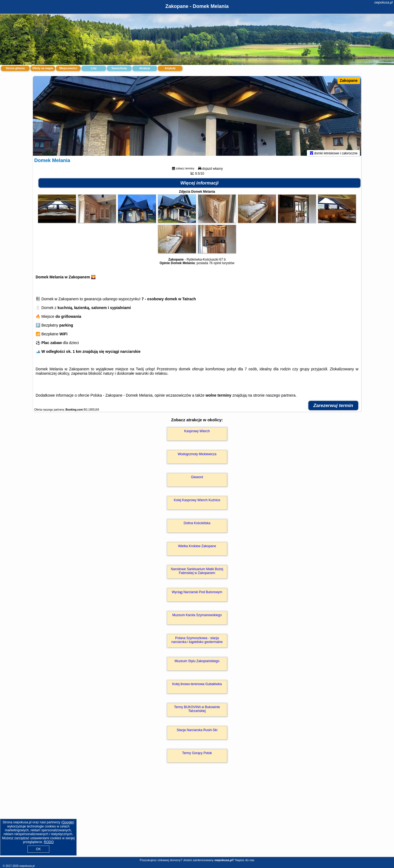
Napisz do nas (245, 860)
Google (68, 822)
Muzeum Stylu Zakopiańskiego (197, 664)
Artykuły (170, 68)
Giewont (197, 480)
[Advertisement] (197, 817)
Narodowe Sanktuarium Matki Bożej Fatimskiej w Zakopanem (197, 573)
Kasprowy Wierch (197, 434)
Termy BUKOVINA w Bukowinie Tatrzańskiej (197, 711)
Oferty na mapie (43, 68)
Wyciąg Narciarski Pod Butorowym (197, 595)
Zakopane (349, 80)
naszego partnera (281, 398)
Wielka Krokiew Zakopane (197, 549)
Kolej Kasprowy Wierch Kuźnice (197, 503)
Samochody (119, 68)
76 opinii (215, 266)
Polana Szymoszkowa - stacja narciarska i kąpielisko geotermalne (197, 642)
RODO (49, 842)
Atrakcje (145, 68)
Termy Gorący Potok (197, 755)
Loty (94, 68)
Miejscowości (68, 68)
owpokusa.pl (383, 2)
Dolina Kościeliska (197, 526)
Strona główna (15, 68)
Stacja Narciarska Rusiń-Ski (197, 733)
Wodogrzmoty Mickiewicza (197, 457)
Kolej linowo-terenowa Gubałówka (197, 687)
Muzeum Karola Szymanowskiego (197, 618)
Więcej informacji (199, 185)
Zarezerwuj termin (333, 408)
